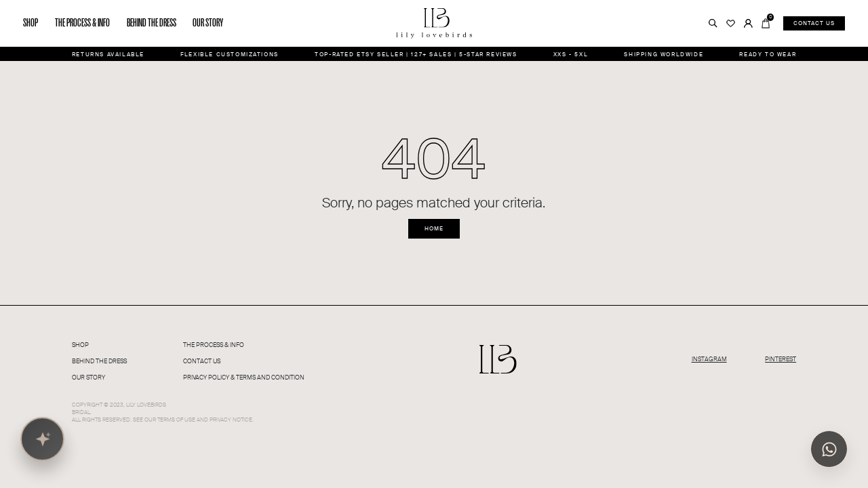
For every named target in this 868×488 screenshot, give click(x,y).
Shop (31, 22)
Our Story (88, 378)
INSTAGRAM (709, 359)
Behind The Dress (99, 361)
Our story (208, 22)
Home (434, 228)
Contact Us (202, 361)
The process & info (82, 22)
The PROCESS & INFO (214, 345)
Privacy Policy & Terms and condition (244, 378)
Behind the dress (152, 22)
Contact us (814, 23)
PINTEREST (781, 359)
